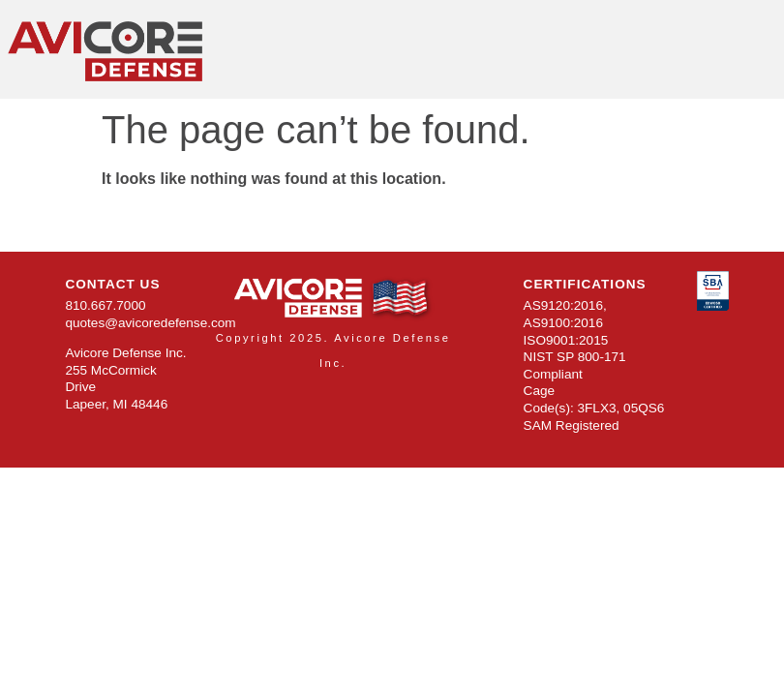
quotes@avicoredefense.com (150, 323)
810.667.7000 (105, 305)
